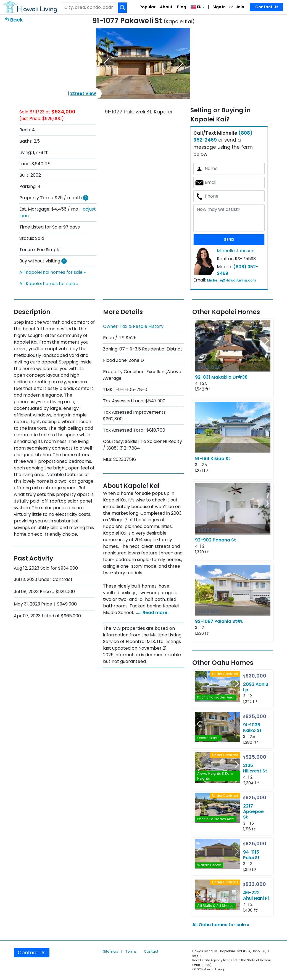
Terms (131, 951)
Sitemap (111, 951)
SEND (229, 240)
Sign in (219, 7)
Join (240, 7)
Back (16, 20)
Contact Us (267, 7)
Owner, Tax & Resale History (133, 326)
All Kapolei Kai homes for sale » (52, 272)
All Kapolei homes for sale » (49, 284)
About (166, 7)
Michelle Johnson (236, 251)
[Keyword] (89, 7)
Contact (151, 951)
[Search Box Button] (123, 8)
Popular (148, 7)
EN (197, 7)
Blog (182, 7)
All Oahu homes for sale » (221, 925)
